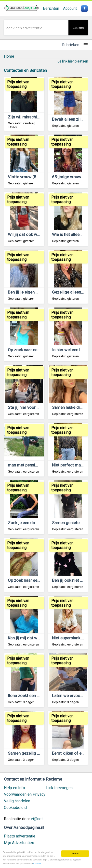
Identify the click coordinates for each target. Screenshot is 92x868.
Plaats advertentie (20, 836)
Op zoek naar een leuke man (33, 580)
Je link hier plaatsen (73, 61)
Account (70, 8)
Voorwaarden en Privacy (25, 794)
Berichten (51, 8)
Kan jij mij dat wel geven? (31, 638)
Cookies (37, 864)
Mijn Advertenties (19, 843)
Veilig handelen (17, 801)
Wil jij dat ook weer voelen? (33, 234)
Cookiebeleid (15, 808)
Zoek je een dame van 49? (32, 523)
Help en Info (14, 788)
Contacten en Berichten (25, 70)
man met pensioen (25, 465)
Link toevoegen (59, 788)
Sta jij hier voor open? (28, 407)
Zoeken (78, 28)
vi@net (37, 819)
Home (9, 56)
